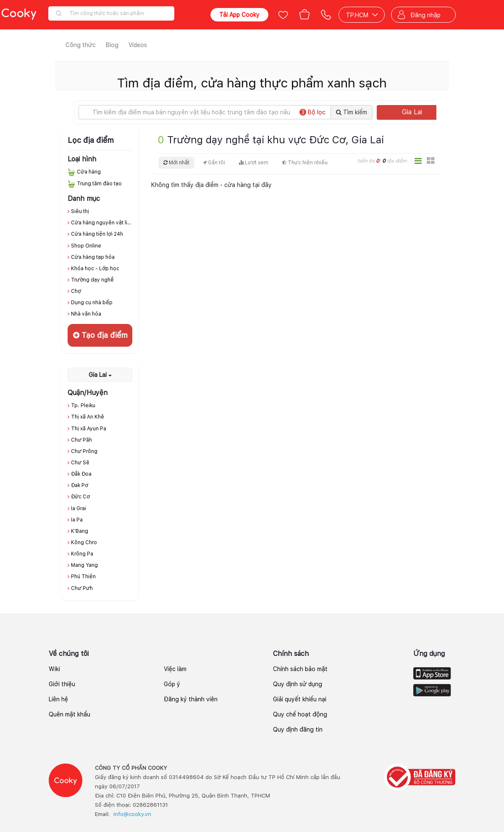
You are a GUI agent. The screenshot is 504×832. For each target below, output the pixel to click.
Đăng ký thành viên (191, 699)
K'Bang (80, 531)
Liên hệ (58, 699)
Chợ (76, 291)
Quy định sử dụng (298, 684)
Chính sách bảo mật (300, 669)
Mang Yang (84, 565)
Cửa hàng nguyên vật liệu (102, 223)
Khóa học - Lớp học (95, 269)
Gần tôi (214, 163)
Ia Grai (79, 508)
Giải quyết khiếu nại (300, 699)
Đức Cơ (80, 497)
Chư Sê (80, 463)
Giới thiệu (62, 684)
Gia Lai (421, 112)
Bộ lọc (312, 112)
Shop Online (86, 246)
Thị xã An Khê (88, 417)
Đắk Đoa (81, 474)
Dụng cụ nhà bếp (92, 303)
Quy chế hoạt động (300, 714)
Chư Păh (81, 440)
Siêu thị (80, 211)
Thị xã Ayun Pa (89, 429)
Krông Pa (82, 554)
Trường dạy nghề (92, 280)
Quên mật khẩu (70, 714)
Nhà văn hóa (86, 314)
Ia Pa (77, 520)
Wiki (54, 669)
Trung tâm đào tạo (99, 184)
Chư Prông (84, 451)
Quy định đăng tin (298, 729)
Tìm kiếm (352, 112)
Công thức (81, 45)
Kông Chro (84, 542)
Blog (112, 45)
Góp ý (172, 684)
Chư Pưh (82, 588)
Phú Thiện (83, 577)
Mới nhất (176, 163)
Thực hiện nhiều (305, 163)
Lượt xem (253, 163)
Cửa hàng (89, 172)
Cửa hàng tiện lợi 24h (97, 234)
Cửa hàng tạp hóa (93, 257)
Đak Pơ (80, 485)
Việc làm (175, 669)
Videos (138, 45)
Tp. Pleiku (83, 405)
